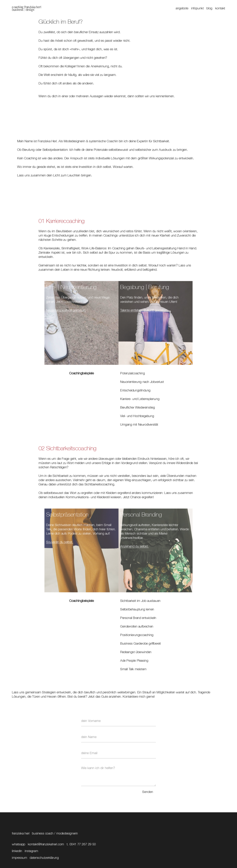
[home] (26, 8)
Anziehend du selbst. (134, 548)
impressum (19, 858)
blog (209, 8)
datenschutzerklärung (44, 858)
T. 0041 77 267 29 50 (81, 844)
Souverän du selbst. (60, 543)
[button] (181, 8)
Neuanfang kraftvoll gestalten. (66, 312)
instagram (31, 851)
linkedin (17, 851)
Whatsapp (19, 844)
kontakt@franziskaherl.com (46, 844)
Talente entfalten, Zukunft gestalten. (144, 312)
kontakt (220, 8)
